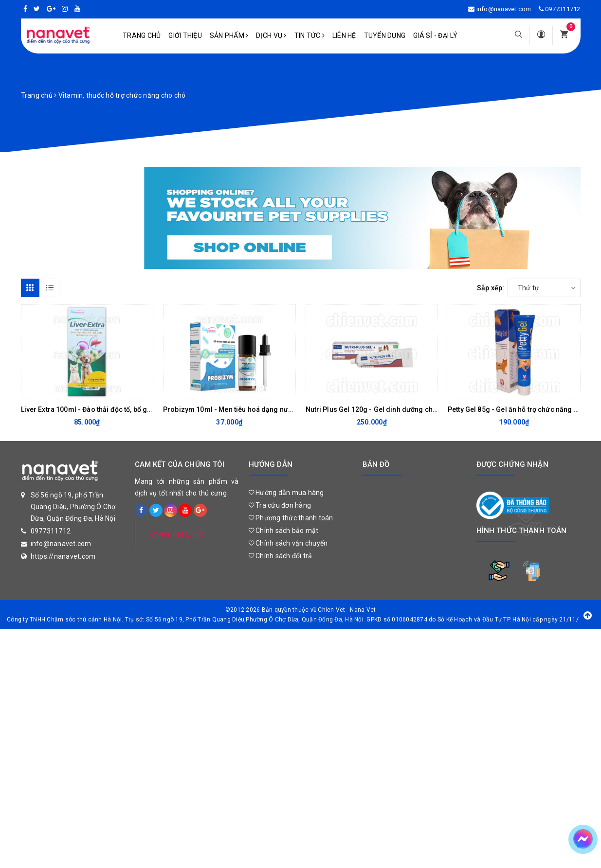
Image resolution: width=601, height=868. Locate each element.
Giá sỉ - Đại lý (435, 35)
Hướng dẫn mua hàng (286, 493)
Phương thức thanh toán (291, 518)
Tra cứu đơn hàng (280, 505)
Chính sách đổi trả (281, 556)
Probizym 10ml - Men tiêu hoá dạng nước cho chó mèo (252, 409)
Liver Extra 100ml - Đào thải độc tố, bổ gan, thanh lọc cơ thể (115, 409)
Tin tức (310, 35)
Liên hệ (344, 35)
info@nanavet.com (504, 9)
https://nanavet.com (63, 556)
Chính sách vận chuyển (288, 543)
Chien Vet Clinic (178, 534)
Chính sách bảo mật (284, 531)
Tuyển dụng (385, 35)
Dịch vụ (271, 35)
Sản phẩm (229, 35)
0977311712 (563, 9)
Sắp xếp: (491, 288)
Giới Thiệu (185, 35)
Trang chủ (142, 35)
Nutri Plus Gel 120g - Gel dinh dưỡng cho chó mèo (387, 409)
